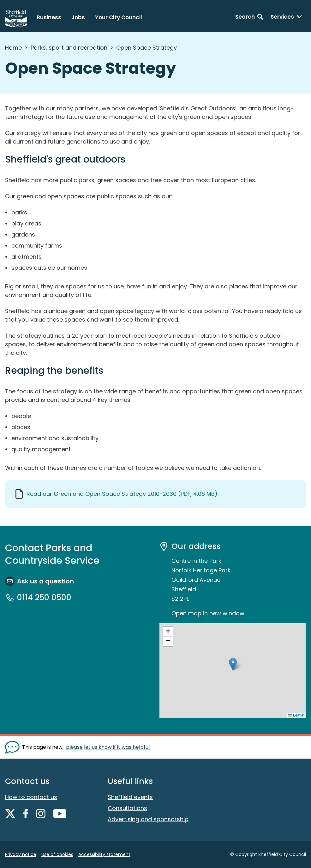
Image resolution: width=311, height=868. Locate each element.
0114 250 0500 (44, 598)
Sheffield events (130, 797)
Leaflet (296, 715)
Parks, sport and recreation (69, 48)
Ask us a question (45, 581)
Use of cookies (57, 854)
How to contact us (31, 797)
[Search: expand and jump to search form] (249, 18)
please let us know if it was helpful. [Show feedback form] (108, 747)
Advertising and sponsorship (148, 819)
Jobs (78, 17)
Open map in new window (208, 613)
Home (13, 48)
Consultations (127, 808)
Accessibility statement (104, 854)
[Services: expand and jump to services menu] (286, 18)
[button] (233, 664)
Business (49, 17)
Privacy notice (21, 854)
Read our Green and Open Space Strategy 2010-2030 (122, 494)
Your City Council (119, 17)
